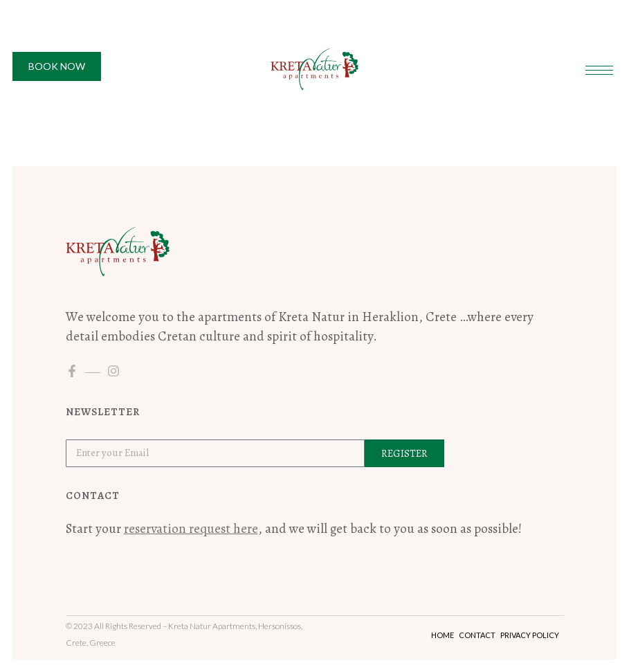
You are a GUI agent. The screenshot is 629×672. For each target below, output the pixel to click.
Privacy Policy (530, 635)
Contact (477, 635)
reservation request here (191, 529)
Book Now (57, 66)
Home (443, 635)
